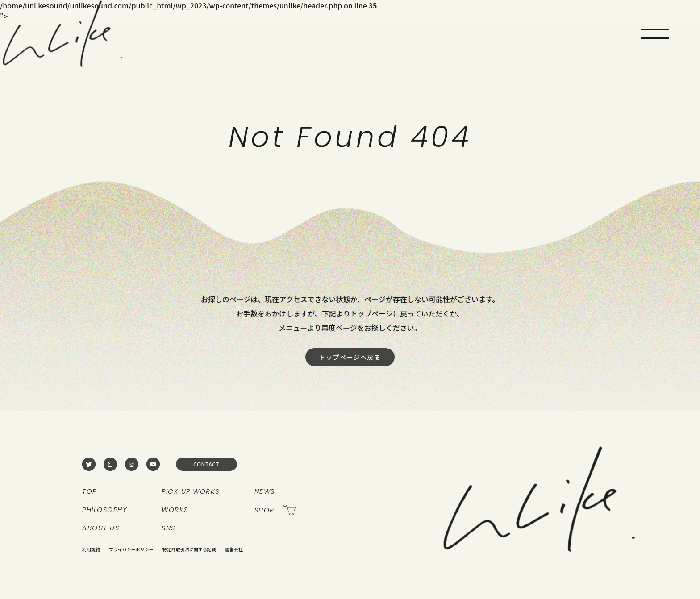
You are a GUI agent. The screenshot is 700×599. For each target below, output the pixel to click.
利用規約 (91, 549)
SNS (169, 528)
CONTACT (206, 464)
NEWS (265, 491)
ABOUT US (101, 528)
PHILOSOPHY (104, 510)
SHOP (275, 510)
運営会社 (234, 549)
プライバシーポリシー (131, 549)
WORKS (175, 510)
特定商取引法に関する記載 (189, 549)
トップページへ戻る (350, 357)
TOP (90, 491)
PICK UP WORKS (191, 491)
